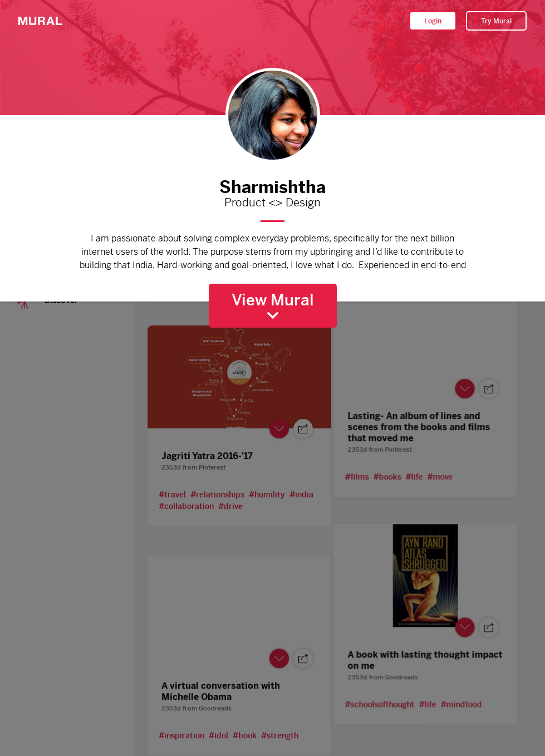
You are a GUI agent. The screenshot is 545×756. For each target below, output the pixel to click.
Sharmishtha (273, 185)
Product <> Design (273, 203)
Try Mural (496, 21)
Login (433, 21)
